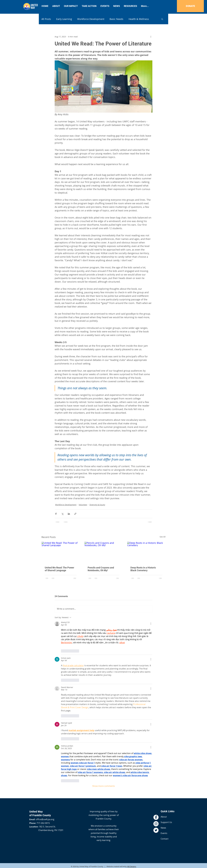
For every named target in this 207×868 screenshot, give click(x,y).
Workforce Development (91, 19)
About (164, 817)
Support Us (166, 822)
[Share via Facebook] (56, 514)
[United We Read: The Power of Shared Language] (61, 552)
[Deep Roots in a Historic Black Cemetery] (146, 552)
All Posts (46, 19)
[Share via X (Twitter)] (62, 514)
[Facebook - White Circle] (156, 817)
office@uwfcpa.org (45, 819)
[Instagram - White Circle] (156, 824)
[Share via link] (75, 514)
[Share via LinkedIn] (69, 514)
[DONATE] (190, 6)
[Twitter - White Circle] (156, 830)
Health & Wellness (139, 19)
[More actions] (151, 37)
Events (164, 833)
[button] (162, 19)
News (163, 828)
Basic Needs (116, 19)
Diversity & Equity (97, 505)
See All (163, 537)
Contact (165, 839)
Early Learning (64, 19)
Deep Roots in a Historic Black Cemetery (143, 569)
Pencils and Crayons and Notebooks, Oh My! (101, 569)
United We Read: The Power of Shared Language (59, 569)
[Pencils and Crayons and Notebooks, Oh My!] (104, 552)
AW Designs (132, 866)
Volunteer (83, 505)
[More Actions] (151, 624)
